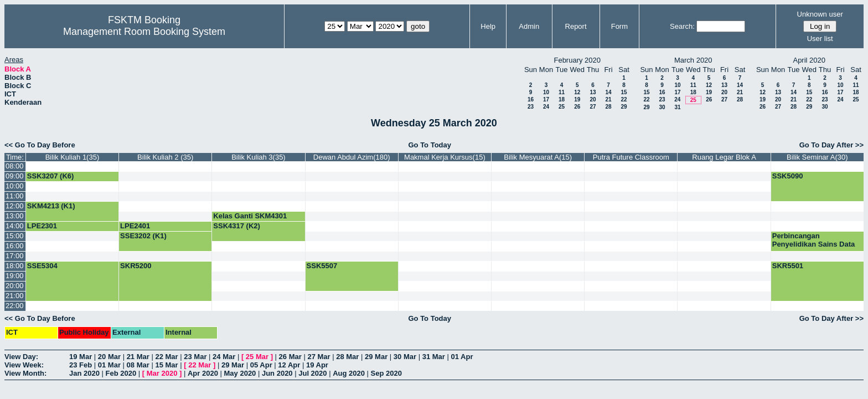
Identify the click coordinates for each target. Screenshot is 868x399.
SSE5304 (42, 266)
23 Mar (195, 357)
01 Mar (109, 365)
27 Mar (319, 357)
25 (562, 107)
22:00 (15, 306)
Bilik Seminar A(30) (817, 157)
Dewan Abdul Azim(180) (352, 157)
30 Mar (405, 357)
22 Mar (166, 357)
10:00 (15, 186)
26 (577, 107)
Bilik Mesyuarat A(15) (538, 157)
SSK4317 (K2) (237, 226)
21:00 (15, 296)
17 (546, 99)
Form (619, 26)
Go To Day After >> (831, 145)
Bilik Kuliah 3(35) (259, 157)
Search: (682, 26)
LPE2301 (42, 226)
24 (546, 107)
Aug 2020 (349, 373)
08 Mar (138, 365)
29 (624, 107)
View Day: (21, 357)
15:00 (15, 236)
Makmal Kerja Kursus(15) (445, 157)
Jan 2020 (84, 373)
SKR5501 (788, 266)
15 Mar (166, 365)
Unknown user (820, 14)
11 (562, 92)
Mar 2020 (162, 373)
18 (562, 99)
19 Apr (317, 365)
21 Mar (138, 357)
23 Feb (81, 365)
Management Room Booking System (144, 32)
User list (820, 39)
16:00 (15, 246)
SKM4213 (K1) (51, 206)
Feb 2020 (121, 373)
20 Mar (109, 357)
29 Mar (376, 357)
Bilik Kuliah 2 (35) (165, 157)
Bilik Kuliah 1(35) (73, 157)
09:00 (15, 176)
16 (531, 99)
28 (608, 107)
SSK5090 (788, 176)
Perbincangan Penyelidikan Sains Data (814, 240)
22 (624, 99)
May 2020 (240, 373)
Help (488, 26)
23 (531, 107)
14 (608, 92)
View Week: (24, 365)
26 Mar (290, 357)
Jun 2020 (277, 373)
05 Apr (261, 365)
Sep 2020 (386, 373)
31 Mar (434, 357)
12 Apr (289, 365)
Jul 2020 (312, 373)
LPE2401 (135, 226)
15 (624, 92)
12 (577, 92)
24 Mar (224, 357)
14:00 (15, 226)
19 (577, 99)
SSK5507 (322, 266)
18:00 (15, 266)
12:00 (15, 206)
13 (593, 92)
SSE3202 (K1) (143, 236)
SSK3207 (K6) (51, 176)
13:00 (15, 216)
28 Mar (347, 357)
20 (593, 99)
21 (608, 99)
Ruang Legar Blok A (724, 157)
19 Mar (81, 357)
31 (677, 107)
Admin (529, 26)
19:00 (15, 276)
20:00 (15, 286)
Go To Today (430, 145)
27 (593, 107)
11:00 (15, 196)
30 (662, 107)
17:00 (15, 256)
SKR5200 (136, 266)
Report (576, 26)
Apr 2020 (203, 373)
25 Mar (257, 357)
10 (546, 92)
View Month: (25, 373)
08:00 (15, 166)
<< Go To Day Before (40, 145)
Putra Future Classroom (631, 157)
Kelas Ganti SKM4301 (250, 216)
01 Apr (462, 357)
